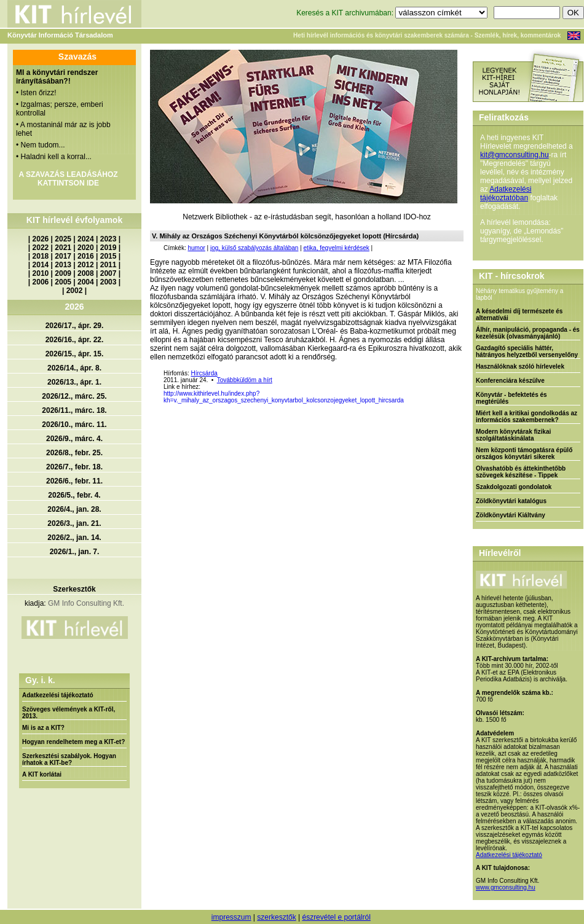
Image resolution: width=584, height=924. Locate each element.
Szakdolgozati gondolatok (514, 487)
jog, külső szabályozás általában (254, 248)
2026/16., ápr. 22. (75, 340)
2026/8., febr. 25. (74, 453)
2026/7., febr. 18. (74, 467)
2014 (41, 265)
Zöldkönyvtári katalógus (511, 501)
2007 (109, 273)
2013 (63, 265)
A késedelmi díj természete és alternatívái (519, 315)
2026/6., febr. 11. (74, 481)
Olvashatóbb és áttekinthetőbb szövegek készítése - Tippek (521, 472)
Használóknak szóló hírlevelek (520, 366)
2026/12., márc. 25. (74, 396)
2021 (63, 248)
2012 (86, 265)
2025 (63, 239)
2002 (75, 291)
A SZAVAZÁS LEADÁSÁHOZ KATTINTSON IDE (68, 179)
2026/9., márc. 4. (74, 439)
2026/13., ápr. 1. (74, 382)
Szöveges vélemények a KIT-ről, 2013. (69, 713)
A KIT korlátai (42, 774)
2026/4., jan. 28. (74, 509)
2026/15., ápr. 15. (75, 354)
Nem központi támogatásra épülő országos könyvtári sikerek (524, 453)
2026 (41, 239)
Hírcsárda (204, 373)
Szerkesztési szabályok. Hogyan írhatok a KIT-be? (69, 759)
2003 (109, 282)
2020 (86, 248)
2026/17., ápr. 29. (75, 326)
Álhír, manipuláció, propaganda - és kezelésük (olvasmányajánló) (528, 333)
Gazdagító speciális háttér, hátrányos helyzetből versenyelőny (527, 351)
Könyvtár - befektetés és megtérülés (511, 398)
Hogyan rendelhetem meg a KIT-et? (73, 742)
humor (196, 248)
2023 (109, 239)
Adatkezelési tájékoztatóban (506, 194)
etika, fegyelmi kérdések (337, 248)
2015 (109, 256)
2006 (41, 282)
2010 (41, 273)
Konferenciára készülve (510, 381)
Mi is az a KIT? (43, 728)
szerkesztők (276, 917)
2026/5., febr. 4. (74, 495)
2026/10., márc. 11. (74, 425)
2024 (86, 239)
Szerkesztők (74, 589)
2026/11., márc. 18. (74, 410)
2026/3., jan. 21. (74, 523)
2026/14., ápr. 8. (74, 368)
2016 (86, 256)
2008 (86, 273)
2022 (41, 248)
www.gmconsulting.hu (506, 887)
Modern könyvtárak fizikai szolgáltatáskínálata (513, 435)
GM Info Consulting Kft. (86, 603)
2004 (86, 282)
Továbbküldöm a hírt (245, 380)
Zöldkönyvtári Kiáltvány (511, 515)
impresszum (231, 917)
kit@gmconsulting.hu (515, 155)
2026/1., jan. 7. (75, 552)
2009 (63, 273)
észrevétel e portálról (336, 917)
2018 (41, 256)
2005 (63, 282)
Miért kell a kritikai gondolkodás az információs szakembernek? (527, 417)
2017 (63, 256)
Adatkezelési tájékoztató (58, 695)
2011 (109, 265)
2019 (109, 248)
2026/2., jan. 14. (74, 538)
